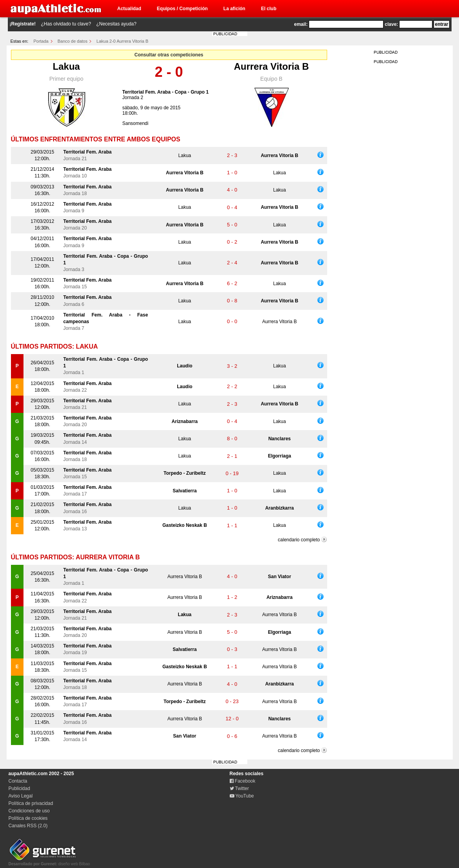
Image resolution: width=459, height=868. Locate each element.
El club (269, 9)
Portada (41, 41)
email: (301, 24)
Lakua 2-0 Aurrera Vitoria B (122, 41)
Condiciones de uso (29, 811)
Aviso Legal (21, 796)
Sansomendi (136, 123)
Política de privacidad (31, 803)
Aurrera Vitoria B (272, 66)
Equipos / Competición (182, 9)
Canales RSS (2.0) (28, 826)
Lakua (66, 66)
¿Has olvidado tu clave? (66, 24)
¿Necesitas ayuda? (116, 24)
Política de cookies (28, 818)
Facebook (243, 781)
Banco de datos (72, 41)
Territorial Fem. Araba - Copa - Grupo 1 (166, 92)
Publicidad (19, 788)
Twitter (239, 788)
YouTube (242, 796)
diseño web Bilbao (49, 862)
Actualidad (129, 9)
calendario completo (299, 540)
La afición (234, 9)
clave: (391, 24)
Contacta (18, 781)
